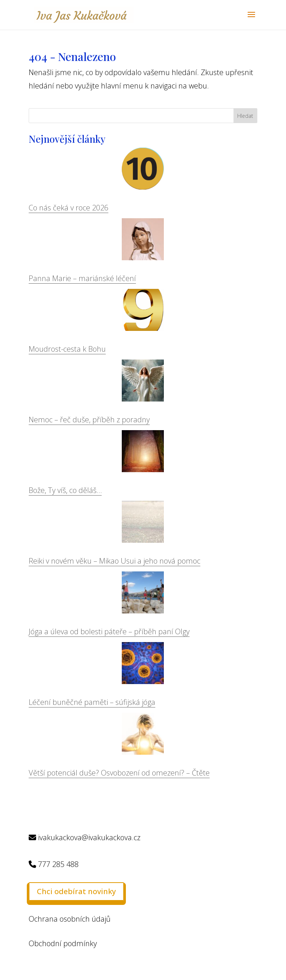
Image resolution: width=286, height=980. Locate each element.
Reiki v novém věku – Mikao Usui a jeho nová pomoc (115, 561)
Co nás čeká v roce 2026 (69, 208)
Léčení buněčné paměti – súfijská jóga (92, 702)
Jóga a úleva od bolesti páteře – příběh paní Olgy (109, 631)
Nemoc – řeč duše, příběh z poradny (89, 420)
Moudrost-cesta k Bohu (67, 349)
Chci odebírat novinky (76, 891)
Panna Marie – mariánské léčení (82, 278)
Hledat (245, 116)
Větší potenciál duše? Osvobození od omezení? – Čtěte (119, 773)
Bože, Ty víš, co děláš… (65, 490)
